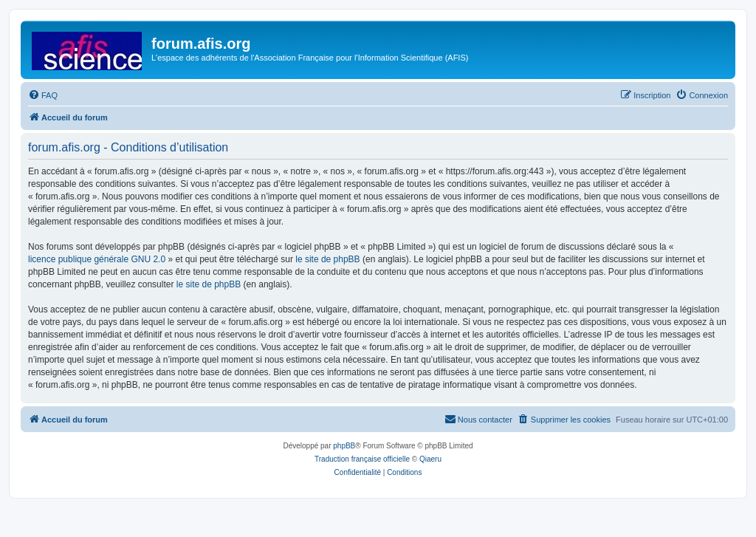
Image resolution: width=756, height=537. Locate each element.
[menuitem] (43, 95)
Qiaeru (430, 459)
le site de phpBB (327, 259)
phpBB (344, 446)
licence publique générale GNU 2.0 (97, 259)
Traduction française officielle (362, 459)
